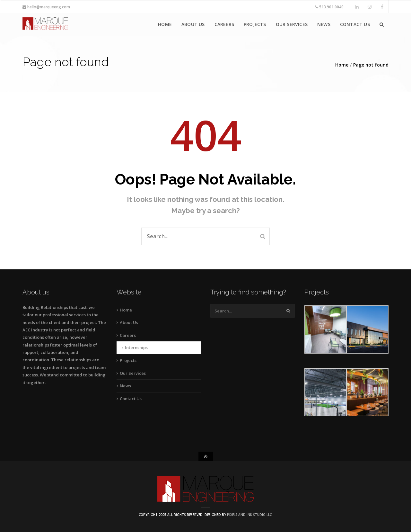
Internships (136, 347)
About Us (193, 24)
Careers (224, 24)
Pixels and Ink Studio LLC (249, 515)
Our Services (292, 24)
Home (165, 24)
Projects (255, 24)
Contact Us (355, 24)
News (324, 24)
